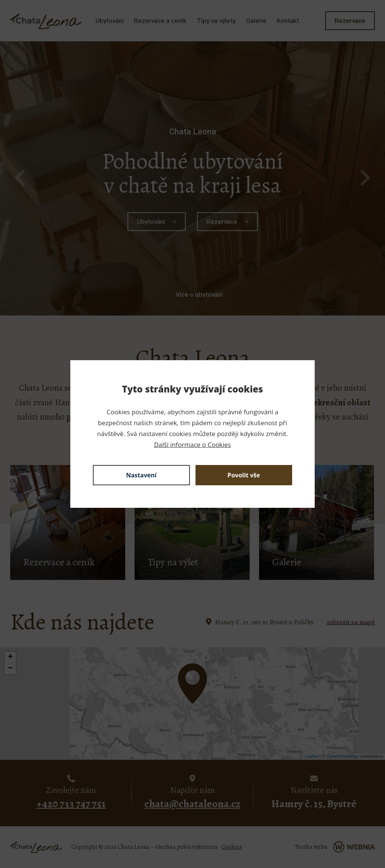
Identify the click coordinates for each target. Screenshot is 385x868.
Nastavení (141, 475)
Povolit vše (244, 475)
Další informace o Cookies (192, 445)
